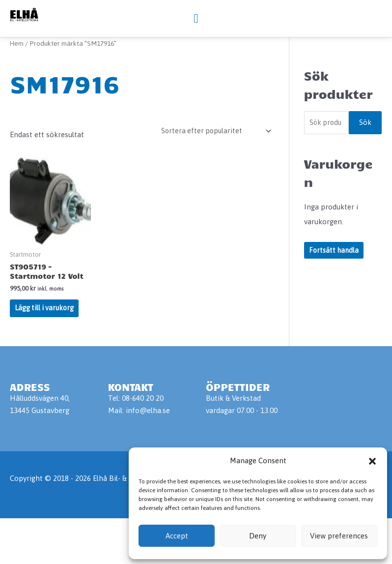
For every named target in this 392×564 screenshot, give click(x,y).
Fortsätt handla (335, 292)
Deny (258, 536)
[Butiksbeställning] (212, 172)
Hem (17, 85)
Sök (365, 164)
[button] (372, 461)
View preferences (339, 536)
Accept (177, 536)
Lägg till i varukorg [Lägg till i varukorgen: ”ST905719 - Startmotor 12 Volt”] (46, 352)
